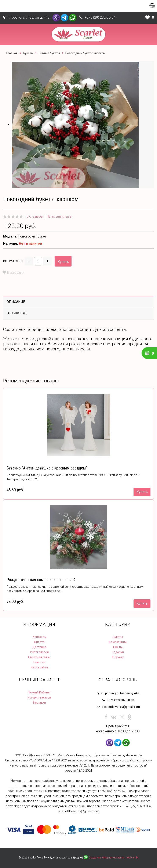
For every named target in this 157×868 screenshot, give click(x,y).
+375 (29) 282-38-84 (100, 17)
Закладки (39, 703)
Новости (39, 662)
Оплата (39, 642)
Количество (13, 261)
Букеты (28, 53)
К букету (118, 657)
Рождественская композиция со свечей (41, 580)
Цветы (118, 647)
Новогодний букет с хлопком (85, 53)
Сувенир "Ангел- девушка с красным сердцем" (47, 468)
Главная (12, 53)
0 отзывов (35, 216)
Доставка (39, 647)
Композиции (118, 642)
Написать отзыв (59, 216)
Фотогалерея (39, 652)
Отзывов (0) (17, 313)
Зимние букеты (49, 53)
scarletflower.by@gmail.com (121, 707)
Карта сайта (39, 667)
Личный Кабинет (39, 692)
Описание (16, 302)
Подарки (118, 652)
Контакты (39, 637)
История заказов (39, 697)
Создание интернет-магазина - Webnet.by (114, 858)
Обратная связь (39, 657)
